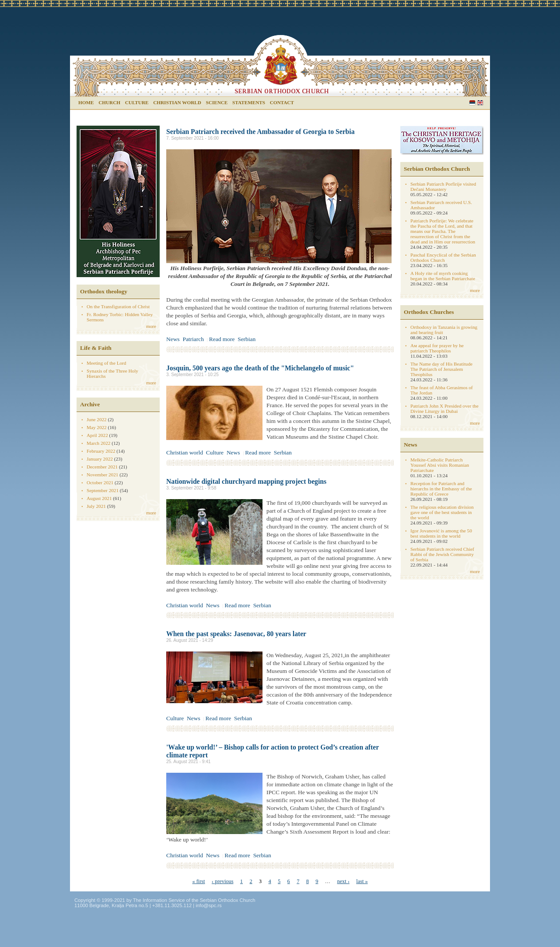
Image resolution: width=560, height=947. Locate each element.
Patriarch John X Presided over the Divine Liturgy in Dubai (444, 408)
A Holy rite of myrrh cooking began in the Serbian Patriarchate (443, 276)
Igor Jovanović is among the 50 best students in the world (441, 533)
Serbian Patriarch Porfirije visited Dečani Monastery (443, 187)
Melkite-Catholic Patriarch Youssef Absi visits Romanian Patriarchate (440, 465)
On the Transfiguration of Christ (118, 306)
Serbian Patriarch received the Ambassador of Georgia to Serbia (261, 132)
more (151, 326)
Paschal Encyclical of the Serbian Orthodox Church (443, 257)
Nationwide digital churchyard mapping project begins (246, 481)
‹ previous (223, 881)
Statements (249, 102)
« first (198, 881)
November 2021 (102, 475)
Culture (137, 102)
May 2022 (97, 427)
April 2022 (97, 435)
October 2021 (100, 482)
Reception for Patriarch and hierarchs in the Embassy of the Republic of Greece (441, 489)
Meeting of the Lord (106, 363)
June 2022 (97, 419)
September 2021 (103, 490)
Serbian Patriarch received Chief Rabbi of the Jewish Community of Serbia (442, 554)
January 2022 (100, 459)
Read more (222, 339)
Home (86, 102)
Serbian (472, 103)
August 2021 (99, 498)
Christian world (177, 102)
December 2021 (102, 467)
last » (362, 881)
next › (343, 881)
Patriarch (193, 339)
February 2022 (101, 451)
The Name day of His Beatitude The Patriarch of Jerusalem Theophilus (441, 369)
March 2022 (98, 443)
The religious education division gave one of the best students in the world (442, 512)
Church (109, 102)
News (173, 339)
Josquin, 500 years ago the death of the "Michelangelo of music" (260, 368)
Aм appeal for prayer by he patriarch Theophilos (437, 348)
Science (217, 102)
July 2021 (96, 506)
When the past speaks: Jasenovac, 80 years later (236, 634)
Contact (282, 102)
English (480, 103)
